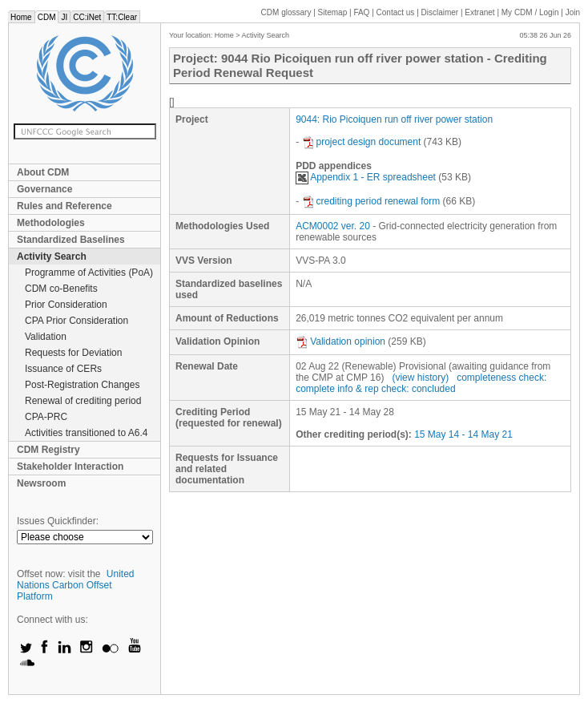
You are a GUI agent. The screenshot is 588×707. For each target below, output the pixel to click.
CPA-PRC (46, 417)
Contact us (396, 12)
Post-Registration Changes (82, 385)
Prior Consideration (66, 305)
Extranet (479, 12)
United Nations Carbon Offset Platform (76, 585)
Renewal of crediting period (83, 401)
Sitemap (333, 12)
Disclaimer (440, 12)
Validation (46, 337)
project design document (362, 142)
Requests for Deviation (73, 353)
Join (573, 12)
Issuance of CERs (63, 369)
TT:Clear (122, 17)
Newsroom (41, 483)
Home (21, 17)
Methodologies (51, 223)
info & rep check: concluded (396, 389)
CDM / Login (531, 12)
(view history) (420, 378)
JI (64, 17)
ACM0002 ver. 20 (333, 226)
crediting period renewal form (371, 201)
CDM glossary (286, 12)
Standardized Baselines (71, 240)
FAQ (361, 12)
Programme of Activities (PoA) (89, 273)
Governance (44, 189)
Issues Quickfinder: (58, 521)
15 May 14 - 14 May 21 (463, 434)
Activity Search (52, 257)
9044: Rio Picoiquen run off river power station (394, 119)
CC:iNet (87, 17)
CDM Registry (48, 450)
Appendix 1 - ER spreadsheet (366, 177)
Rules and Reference (64, 206)
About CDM (43, 172)
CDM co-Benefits (61, 289)
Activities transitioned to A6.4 (86, 433)
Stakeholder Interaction (70, 467)
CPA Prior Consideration (77, 321)
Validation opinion (340, 341)
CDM (47, 17)
